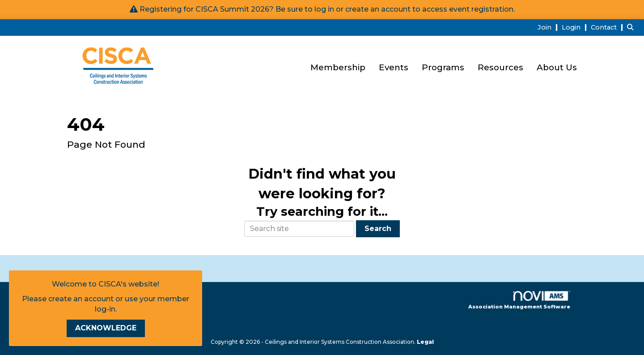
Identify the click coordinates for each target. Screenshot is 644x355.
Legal (425, 342)
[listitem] (549, 27)
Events (394, 67)
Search (378, 229)
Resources (500, 67)
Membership (338, 67)
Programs (443, 67)
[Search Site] (632, 27)
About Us (557, 67)
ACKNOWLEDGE (106, 328)
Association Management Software (519, 300)
